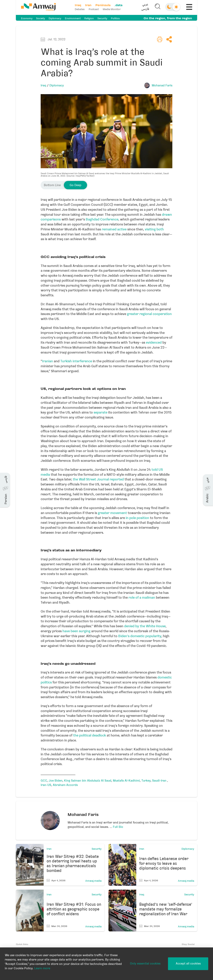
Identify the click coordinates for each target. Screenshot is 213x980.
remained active (114, 229)
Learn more (42, 968)
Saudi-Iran (160, 781)
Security (102, 18)
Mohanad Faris (162, 85)
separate (100, 412)
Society (41, 18)
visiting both (154, 229)
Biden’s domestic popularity (140, 636)
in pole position (137, 518)
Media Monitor (112, 9)
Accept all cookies (188, 964)
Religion (89, 18)
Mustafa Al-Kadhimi (126, 781)
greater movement (112, 513)
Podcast (94, 9)
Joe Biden (56, 781)
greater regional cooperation (149, 314)
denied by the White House (145, 626)
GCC (44, 781)
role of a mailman (142, 597)
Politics (115, 18)
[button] (145, 7)
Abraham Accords (65, 785)
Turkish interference (76, 361)
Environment (73, 18)
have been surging (76, 631)
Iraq (43, 85)
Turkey (146, 781)
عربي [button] (145, 5)
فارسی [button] (145, 10)
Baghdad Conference (102, 219)
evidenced (154, 342)
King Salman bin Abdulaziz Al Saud (88, 781)
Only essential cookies (145, 964)
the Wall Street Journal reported (98, 479)
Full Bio (118, 827)
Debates (80, 9)
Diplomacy (55, 18)
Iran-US (46, 785)
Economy (27, 18)
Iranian (47, 361)
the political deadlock (90, 735)
